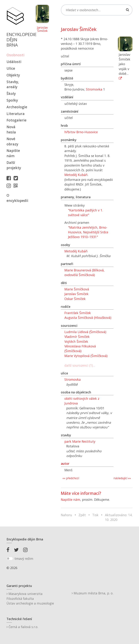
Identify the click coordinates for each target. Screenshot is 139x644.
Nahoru (66, 515)
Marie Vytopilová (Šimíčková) (86, 356)
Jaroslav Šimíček (42, 29)
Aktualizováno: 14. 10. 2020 (119, 517)
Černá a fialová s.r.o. (22, 627)
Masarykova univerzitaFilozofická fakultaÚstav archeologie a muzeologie (30, 598)
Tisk (95, 515)
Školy (11, 94)
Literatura (15, 114)
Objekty (13, 75)
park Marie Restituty (80, 441)
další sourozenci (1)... (80, 365)
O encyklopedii (15, 198)
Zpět (82, 515)
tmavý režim (24, 559)
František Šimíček (78, 313)
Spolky (12, 100)
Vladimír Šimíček (77, 337)
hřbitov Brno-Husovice (81, 132)
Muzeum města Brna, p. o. (92, 593)
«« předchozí (71, 478)
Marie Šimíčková (77, 289)
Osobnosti (15, 55)
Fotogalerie (15, 120)
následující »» (122, 478)
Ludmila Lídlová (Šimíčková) (85, 332)
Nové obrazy (12, 141)
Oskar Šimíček (75, 299)
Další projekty (14, 165)
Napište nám (13, 153)
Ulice (11, 68)
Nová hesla (11, 129)
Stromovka (94, 89)
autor (65, 463)
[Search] (97, 10)
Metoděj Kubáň (76, 175)
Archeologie (15, 107)
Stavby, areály (13, 84)
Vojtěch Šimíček (76, 341)
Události (14, 62)
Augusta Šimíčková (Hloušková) (88, 318)
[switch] (10, 559)
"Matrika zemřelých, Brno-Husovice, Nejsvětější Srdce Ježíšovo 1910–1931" (88, 232)
